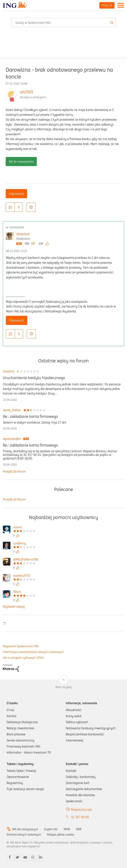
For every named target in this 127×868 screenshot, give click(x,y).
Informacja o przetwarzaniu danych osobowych (33, 652)
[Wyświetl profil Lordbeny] (24, 544)
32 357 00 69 (80, 817)
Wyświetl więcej (14, 607)
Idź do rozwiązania (21, 162)
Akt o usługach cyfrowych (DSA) (23, 658)
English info (51, 829)
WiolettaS (23, 234)
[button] (10, 207)
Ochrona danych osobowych (24, 835)
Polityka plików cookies (61, 835)
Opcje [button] (31, 207)
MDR (79, 829)
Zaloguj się (107, 5)
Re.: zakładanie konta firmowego (30, 417)
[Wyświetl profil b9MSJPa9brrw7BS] (26, 560)
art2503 (26, 92)
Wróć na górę (63, 687)
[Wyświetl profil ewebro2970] (24, 576)
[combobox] (63, 23)
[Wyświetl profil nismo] (24, 528)
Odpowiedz (16, 194)
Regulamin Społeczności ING (21, 646)
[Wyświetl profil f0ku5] (24, 592)
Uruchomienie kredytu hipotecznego (34, 378)
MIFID (67, 829)
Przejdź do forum (14, 471)
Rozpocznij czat (81, 809)
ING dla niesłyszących (25, 829)
